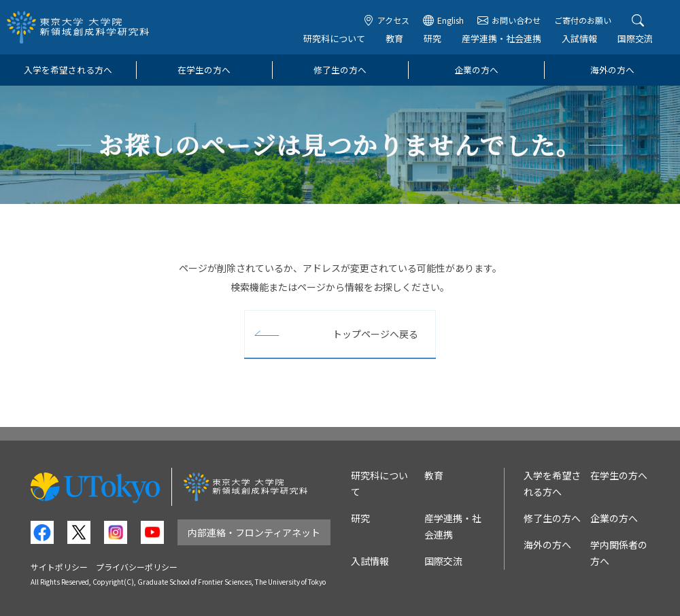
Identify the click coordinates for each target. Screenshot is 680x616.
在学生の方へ (204, 70)
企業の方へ (476, 70)
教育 (394, 38)
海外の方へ (612, 70)
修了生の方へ (340, 70)
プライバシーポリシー (137, 567)
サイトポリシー (59, 567)
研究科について (334, 38)
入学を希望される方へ (68, 70)
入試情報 (579, 38)
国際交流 (635, 38)
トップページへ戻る (375, 334)
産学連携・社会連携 (502, 38)
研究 (432, 38)
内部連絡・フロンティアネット (254, 532)
